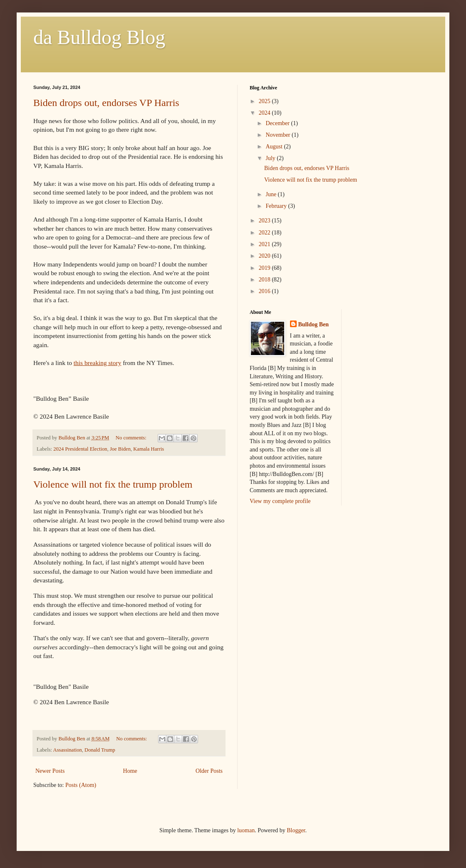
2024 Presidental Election (80, 449)
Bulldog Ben (314, 324)
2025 (265, 101)
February (277, 206)
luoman (246, 830)
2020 (265, 256)
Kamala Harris (149, 449)
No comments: (132, 438)
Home (130, 771)
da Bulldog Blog (99, 37)
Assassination (68, 750)
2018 (265, 280)
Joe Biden (120, 449)
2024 (265, 113)
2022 (265, 233)
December (278, 123)
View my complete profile (280, 501)
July (271, 158)
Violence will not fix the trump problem (113, 484)
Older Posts (209, 771)
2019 (265, 268)
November (279, 135)
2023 (265, 221)
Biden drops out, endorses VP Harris (106, 103)
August (275, 147)
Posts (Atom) (81, 785)
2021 (265, 244)
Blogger (296, 830)
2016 (265, 291)
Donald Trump (100, 750)
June (271, 194)
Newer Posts (50, 771)
